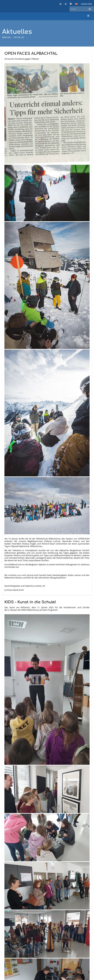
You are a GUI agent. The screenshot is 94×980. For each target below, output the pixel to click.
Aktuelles (19, 37)
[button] (76, 4)
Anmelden (86, 4)
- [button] (66, 4)
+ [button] (61, 4)
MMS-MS (6, 37)
